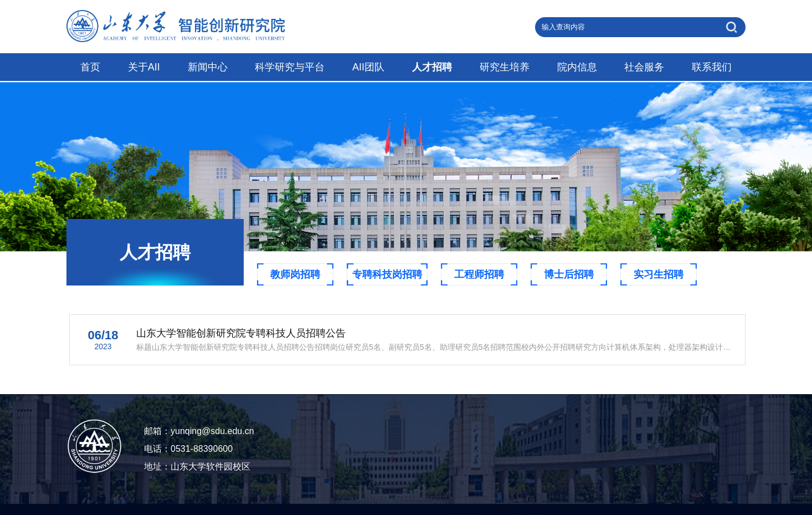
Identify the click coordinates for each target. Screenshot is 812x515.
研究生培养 (505, 67)
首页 (90, 67)
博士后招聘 (569, 274)
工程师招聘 (479, 274)
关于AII (144, 67)
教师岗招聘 (295, 274)
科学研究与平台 (290, 67)
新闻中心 (208, 67)
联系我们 (712, 67)
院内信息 (577, 67)
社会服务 (644, 67)
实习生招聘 (659, 274)
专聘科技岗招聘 (387, 274)
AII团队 (368, 67)
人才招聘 (432, 67)
